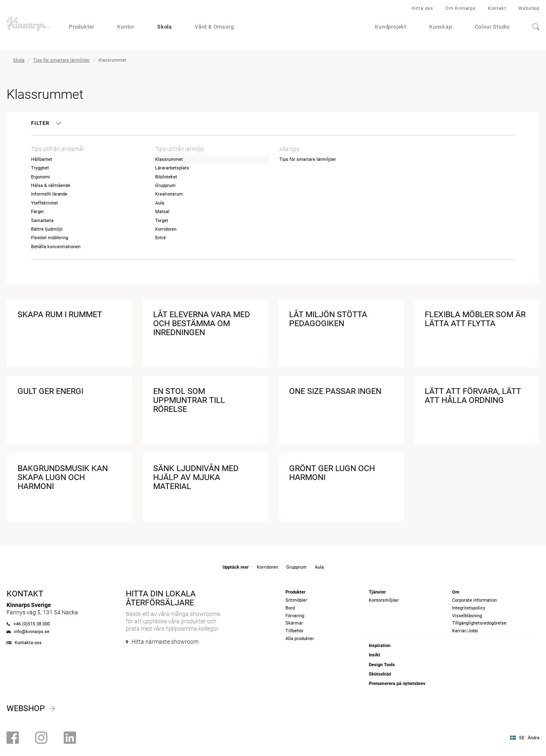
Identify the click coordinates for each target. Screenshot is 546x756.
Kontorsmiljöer (384, 600)
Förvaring (295, 616)
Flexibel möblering (50, 238)
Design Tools (382, 665)
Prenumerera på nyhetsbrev (397, 684)
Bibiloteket (166, 177)
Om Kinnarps (461, 8)
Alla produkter (300, 639)
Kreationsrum (169, 194)
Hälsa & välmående (51, 186)
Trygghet (40, 168)
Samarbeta (42, 221)
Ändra (534, 738)
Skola (165, 27)
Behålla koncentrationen (56, 247)
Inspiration (380, 646)
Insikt (374, 655)
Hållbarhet (42, 159)
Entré (160, 238)
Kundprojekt (391, 27)
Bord (290, 608)
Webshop (529, 8)
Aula (160, 203)
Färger (38, 212)
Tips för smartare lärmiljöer (61, 60)
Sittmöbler (296, 600)
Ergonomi (41, 177)
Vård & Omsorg (214, 27)
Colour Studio (492, 27)
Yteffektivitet (45, 203)
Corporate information (475, 600)
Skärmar (294, 623)
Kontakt (497, 8)
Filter (46, 123)
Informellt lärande (49, 194)
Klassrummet (169, 159)
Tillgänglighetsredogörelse (479, 623)
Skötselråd (380, 674)
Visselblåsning (467, 616)
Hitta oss (422, 8)
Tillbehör (294, 631)
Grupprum (165, 186)
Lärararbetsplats (172, 168)
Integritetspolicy (469, 608)
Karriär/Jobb (465, 631)
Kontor (126, 27)
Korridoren (166, 229)
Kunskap (441, 27)
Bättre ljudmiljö (47, 229)
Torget (162, 221)
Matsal (162, 212)
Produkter (82, 27)
